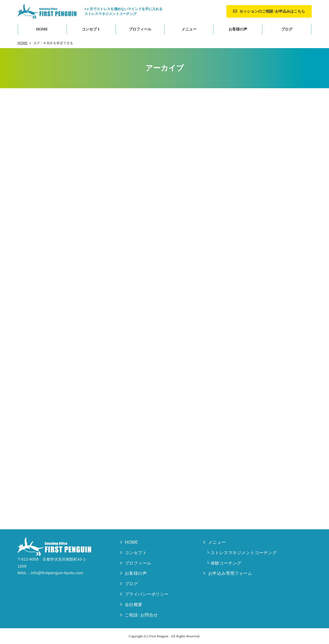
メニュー (189, 29)
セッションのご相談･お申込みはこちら (272, 11)
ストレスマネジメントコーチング (244, 553)
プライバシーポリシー (147, 594)
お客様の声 (238, 29)
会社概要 (134, 605)
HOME (42, 29)
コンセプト (91, 29)
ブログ (287, 29)
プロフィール (140, 29)
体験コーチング (226, 563)
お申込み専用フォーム (230, 573)
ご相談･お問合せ (141, 615)
